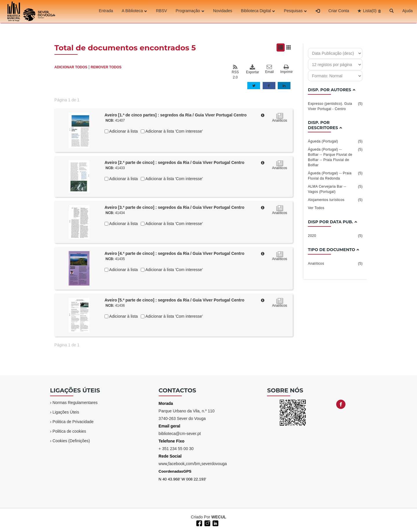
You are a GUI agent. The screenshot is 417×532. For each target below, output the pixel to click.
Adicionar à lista (123, 131)
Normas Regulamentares (75, 403)
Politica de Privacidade (73, 422)
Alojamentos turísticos (335, 200)
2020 (335, 236)
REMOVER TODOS (106, 67)
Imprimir (287, 69)
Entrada (106, 11)
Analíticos (335, 264)
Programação (190, 11)
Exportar (252, 69)
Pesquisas (295, 11)
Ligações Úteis (66, 412)
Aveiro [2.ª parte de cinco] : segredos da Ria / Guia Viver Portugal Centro (174, 162)
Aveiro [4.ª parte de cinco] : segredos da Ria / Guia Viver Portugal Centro (174, 253)
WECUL (219, 517)
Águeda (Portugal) (335, 141)
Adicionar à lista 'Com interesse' (174, 131)
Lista (370, 11)
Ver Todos (316, 208)
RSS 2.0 (235, 72)
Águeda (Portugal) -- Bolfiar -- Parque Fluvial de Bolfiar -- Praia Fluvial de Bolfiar (335, 157)
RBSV (161, 11)
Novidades (223, 11)
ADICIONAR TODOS (71, 67)
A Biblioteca (134, 11)
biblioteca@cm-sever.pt (180, 434)
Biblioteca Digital (258, 11)
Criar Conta (339, 11)
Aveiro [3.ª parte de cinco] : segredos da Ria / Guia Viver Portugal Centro (174, 207)
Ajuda (407, 11)
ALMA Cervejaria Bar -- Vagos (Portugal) (335, 189)
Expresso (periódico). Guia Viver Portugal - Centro (335, 106)
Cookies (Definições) (71, 441)
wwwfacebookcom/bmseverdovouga (193, 464)
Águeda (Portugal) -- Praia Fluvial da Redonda (335, 175)
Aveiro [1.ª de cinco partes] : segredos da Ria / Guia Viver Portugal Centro (176, 115)
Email (269, 69)
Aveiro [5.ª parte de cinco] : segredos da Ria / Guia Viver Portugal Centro (174, 300)
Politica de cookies (69, 431)
